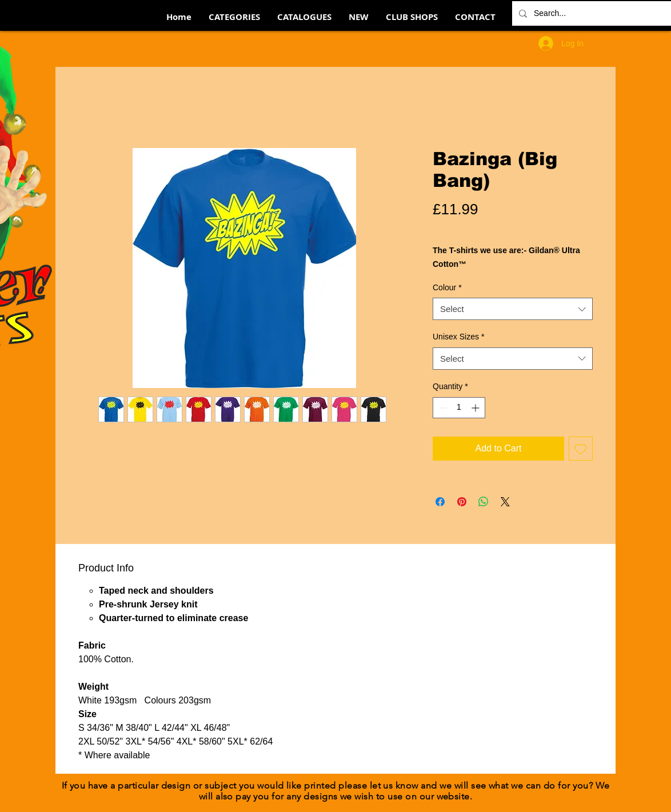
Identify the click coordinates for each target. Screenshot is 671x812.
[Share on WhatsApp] (484, 502)
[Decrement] (442, 408)
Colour (447, 287)
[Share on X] (505, 502)
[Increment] (476, 408)
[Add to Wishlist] (581, 449)
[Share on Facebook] (440, 502)
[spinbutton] (459, 408)
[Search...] (598, 13)
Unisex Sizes (458, 337)
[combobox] (513, 309)
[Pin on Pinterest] (462, 502)
